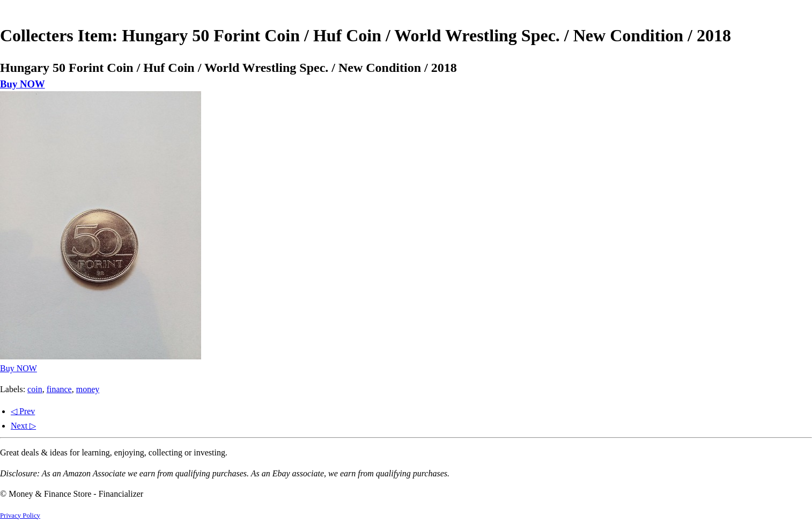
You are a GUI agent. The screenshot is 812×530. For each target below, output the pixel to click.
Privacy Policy (20, 516)
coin (35, 389)
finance (59, 389)
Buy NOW (23, 84)
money (88, 389)
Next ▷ (23, 426)
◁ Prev (23, 411)
